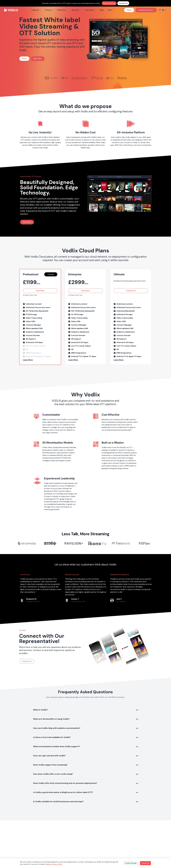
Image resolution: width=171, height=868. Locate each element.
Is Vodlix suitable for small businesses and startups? (58, 801)
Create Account (146, 10)
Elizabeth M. (31, 599)
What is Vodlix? (40, 710)
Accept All (145, 863)
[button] (40, 360)
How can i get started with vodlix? (49, 756)
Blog (102, 10)
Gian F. (119, 599)
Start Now (38, 59)
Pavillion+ (123, 601)
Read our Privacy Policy (54, 864)
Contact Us (123, 3)
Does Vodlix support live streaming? (50, 765)
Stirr (84, 601)
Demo (129, 10)
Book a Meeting (109, 3)
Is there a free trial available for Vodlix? (52, 737)
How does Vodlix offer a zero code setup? (53, 774)
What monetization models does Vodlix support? (56, 746)
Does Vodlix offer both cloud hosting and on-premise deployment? (65, 783)
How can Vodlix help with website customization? (57, 728)
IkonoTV (37, 601)
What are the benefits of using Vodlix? (51, 719)
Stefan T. (75, 599)
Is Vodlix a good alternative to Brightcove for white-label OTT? (63, 792)
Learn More (28, 360)
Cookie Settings (131, 863)
